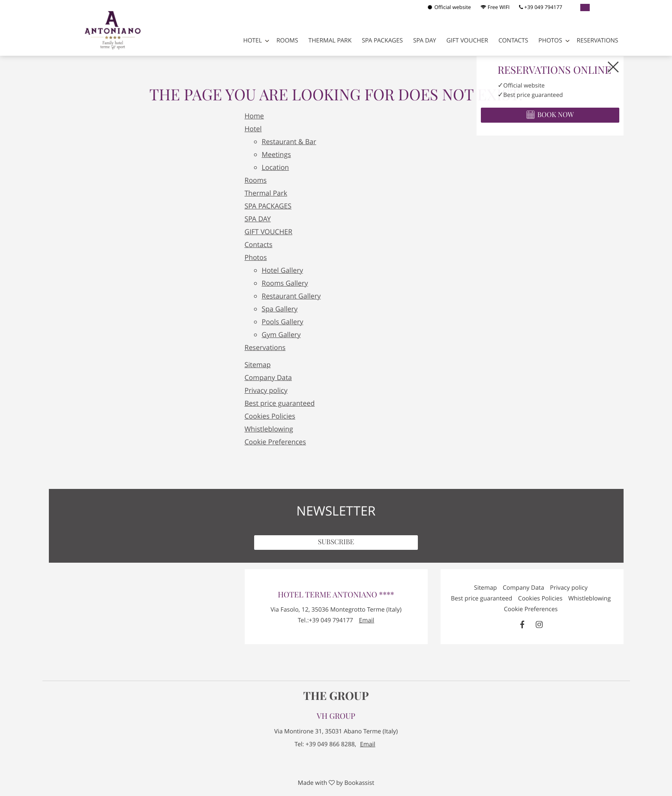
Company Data (268, 377)
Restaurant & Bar (289, 142)
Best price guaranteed (280, 403)
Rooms (287, 41)
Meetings (276, 154)
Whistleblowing (269, 429)
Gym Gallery (281, 335)
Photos (550, 41)
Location (276, 167)
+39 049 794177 (541, 7)
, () (336, 610)
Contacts (513, 41)
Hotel (252, 41)
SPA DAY (425, 41)
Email (366, 620)
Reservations (598, 41)
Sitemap (258, 365)
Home (254, 116)
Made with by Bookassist (336, 783)
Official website (449, 7)
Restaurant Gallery (291, 296)
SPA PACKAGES (382, 41)
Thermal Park (330, 41)
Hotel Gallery (283, 270)
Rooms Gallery (285, 283)
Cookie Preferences (275, 442)
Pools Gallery (283, 322)
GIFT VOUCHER (467, 41)
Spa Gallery (280, 309)
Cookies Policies (270, 416)
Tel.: (325, 620)
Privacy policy (266, 390)
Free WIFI (495, 7)
